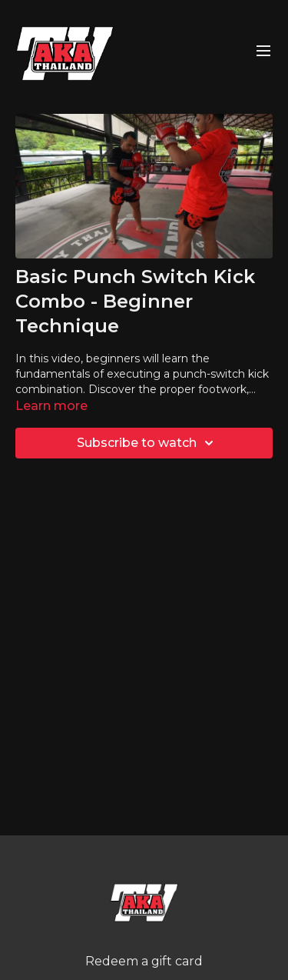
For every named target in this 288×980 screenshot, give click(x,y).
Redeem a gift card (144, 961)
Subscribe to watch (147, 443)
